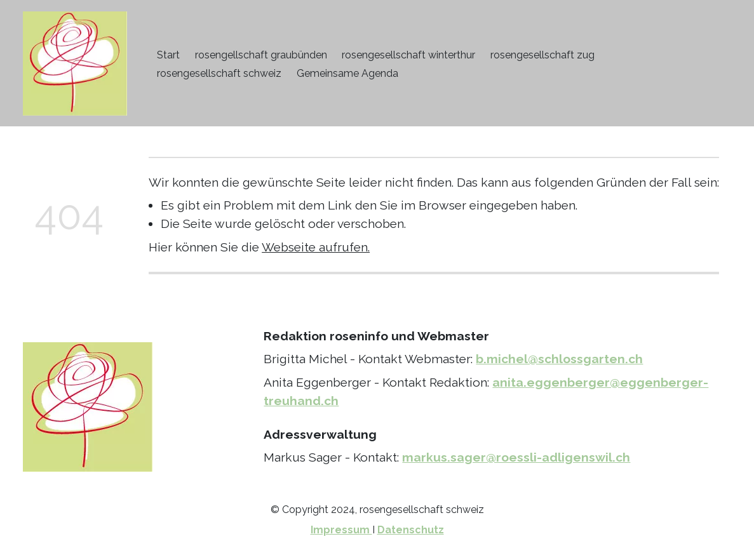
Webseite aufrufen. (316, 247)
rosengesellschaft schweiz (219, 73)
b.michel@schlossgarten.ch (559, 359)
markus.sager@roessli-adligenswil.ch (516, 457)
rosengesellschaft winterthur (408, 55)
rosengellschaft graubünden (261, 55)
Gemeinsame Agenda (347, 73)
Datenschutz (411, 530)
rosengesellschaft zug (542, 55)
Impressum (341, 530)
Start (168, 55)
